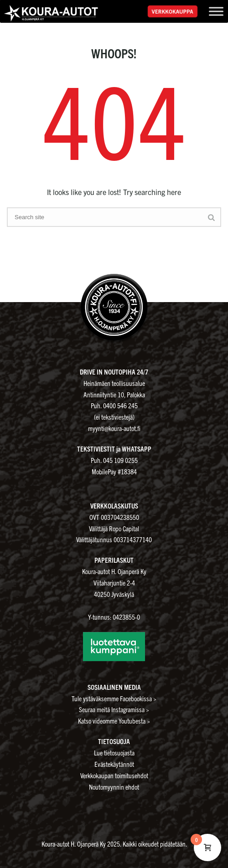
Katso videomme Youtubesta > (114, 721)
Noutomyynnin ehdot (114, 787)
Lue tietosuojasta (114, 752)
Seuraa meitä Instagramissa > (114, 709)
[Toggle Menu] (216, 11)
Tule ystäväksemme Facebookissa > (114, 698)
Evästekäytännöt (114, 764)
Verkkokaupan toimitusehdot (114, 775)
